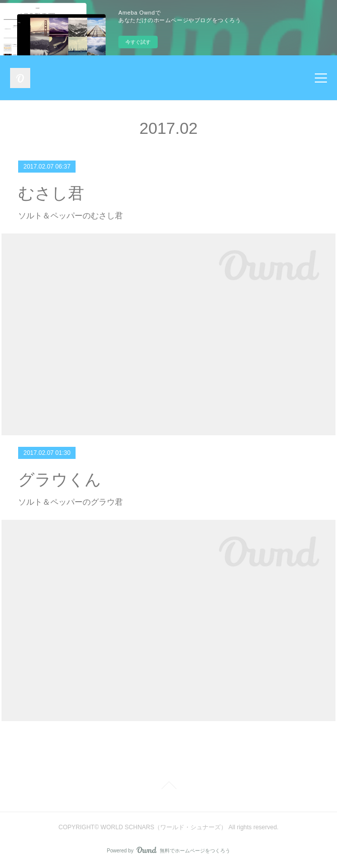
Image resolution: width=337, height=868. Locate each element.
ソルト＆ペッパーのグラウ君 (71, 502)
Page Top (168, 787)
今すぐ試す (138, 42)
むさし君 (51, 193)
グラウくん (60, 480)
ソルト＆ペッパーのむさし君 (71, 216)
